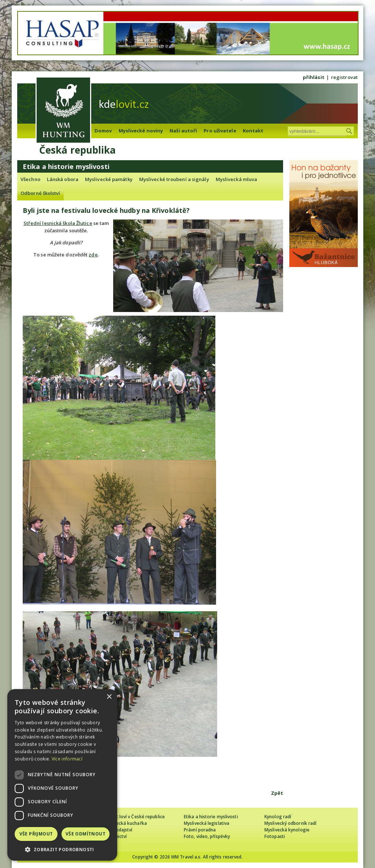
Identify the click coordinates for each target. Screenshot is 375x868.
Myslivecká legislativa (207, 823)
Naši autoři (183, 131)
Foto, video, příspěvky (207, 836)
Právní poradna (200, 830)
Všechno (30, 179)
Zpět (277, 793)
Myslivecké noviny (141, 131)
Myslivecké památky (109, 179)
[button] (62, 850)
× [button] (109, 697)
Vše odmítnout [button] (86, 834)
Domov (103, 131)
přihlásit (314, 77)
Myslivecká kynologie (287, 830)
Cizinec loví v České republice (134, 817)
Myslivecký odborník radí (290, 823)
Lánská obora (63, 179)
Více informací (67, 759)
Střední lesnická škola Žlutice (58, 223)
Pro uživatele (220, 131)
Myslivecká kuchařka (125, 823)
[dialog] (62, 775)
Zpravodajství (118, 830)
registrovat (344, 77)
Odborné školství (40, 193)
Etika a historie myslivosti (211, 817)
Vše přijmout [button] (36, 834)
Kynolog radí (278, 817)
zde (93, 255)
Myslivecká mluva (237, 179)
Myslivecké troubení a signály (174, 179)
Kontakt (253, 131)
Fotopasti (275, 836)
